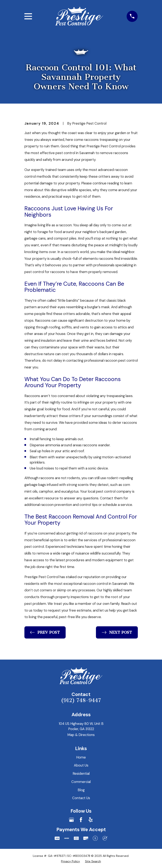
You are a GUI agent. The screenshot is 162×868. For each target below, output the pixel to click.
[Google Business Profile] (71, 820)
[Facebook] (81, 820)
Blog (81, 790)
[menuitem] (70, 861)
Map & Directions (81, 735)
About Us (81, 765)
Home (81, 757)
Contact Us (81, 798)
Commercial (81, 782)
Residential (81, 773)
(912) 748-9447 (81, 700)
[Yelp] (91, 820)
